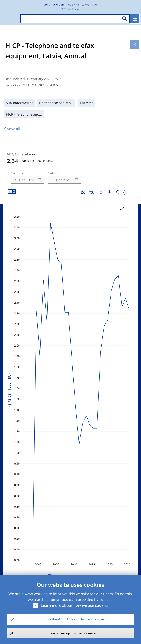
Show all (12, 129)
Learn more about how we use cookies (75, 605)
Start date (17, 173)
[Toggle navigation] (135, 19)
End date (54, 173)
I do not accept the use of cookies (74, 633)
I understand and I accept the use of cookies (74, 619)
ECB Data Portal (70, 9)
